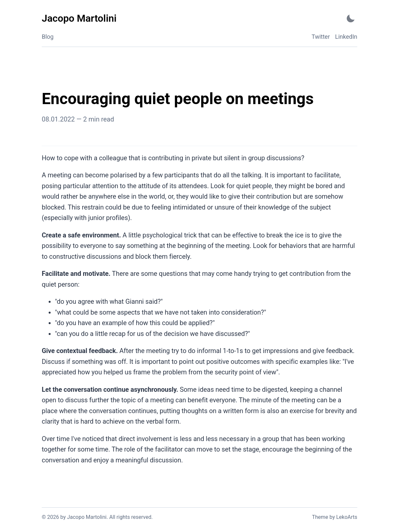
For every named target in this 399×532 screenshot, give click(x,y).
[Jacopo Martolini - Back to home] (79, 19)
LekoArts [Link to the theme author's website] (347, 517)
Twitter (321, 37)
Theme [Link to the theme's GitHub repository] (320, 517)
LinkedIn (346, 37)
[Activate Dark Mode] (351, 19)
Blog (48, 37)
